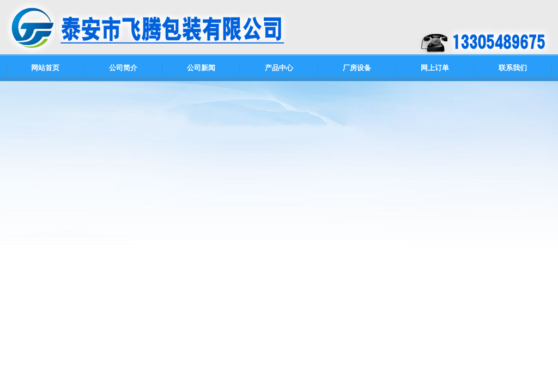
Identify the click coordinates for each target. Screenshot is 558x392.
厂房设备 (357, 68)
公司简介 (123, 68)
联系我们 (513, 68)
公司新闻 (201, 68)
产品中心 (279, 68)
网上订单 (435, 68)
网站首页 (45, 68)
